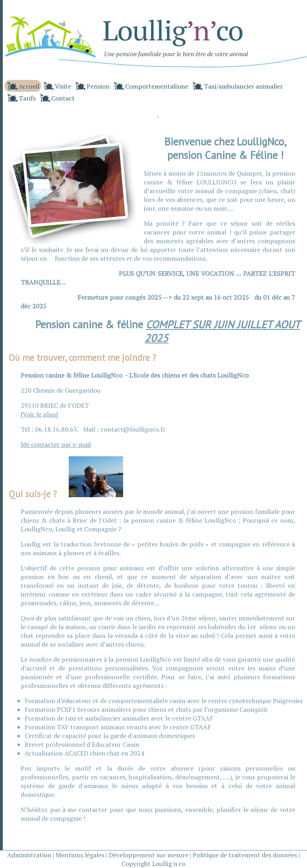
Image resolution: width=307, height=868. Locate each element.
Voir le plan (39, 414)
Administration (29, 855)
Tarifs (27, 98)
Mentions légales (80, 855)
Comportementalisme (157, 86)
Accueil (29, 86)
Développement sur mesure (149, 855)
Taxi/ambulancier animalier (243, 86)
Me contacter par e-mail (56, 444)
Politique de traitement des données (245, 855)
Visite (63, 86)
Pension (98, 86)
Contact (63, 98)
